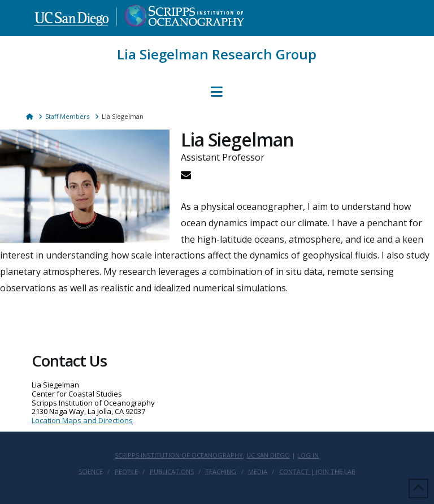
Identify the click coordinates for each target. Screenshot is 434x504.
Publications (172, 472)
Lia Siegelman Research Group (217, 54)
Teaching (221, 472)
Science (91, 472)
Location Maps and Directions (82, 420)
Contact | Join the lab (317, 472)
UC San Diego (268, 455)
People (126, 472)
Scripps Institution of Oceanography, (180, 455)
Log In (308, 455)
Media (258, 472)
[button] (217, 92)
